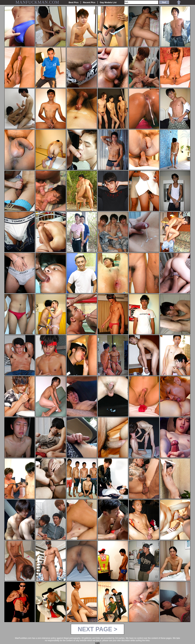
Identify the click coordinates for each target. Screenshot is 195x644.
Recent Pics (89, 2)
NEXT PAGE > (97, 629)
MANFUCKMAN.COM (37, 2)
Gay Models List (108, 2)
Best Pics (74, 2)
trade (97, 643)
